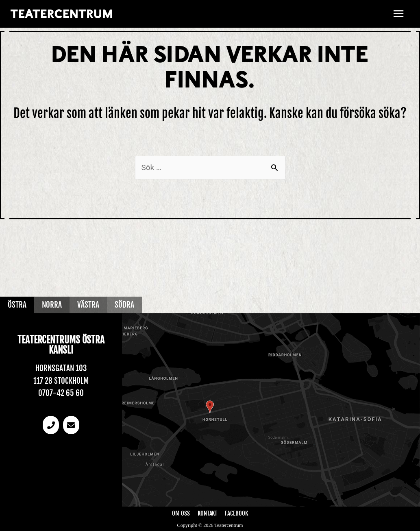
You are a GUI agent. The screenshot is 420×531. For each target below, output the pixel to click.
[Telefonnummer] (51, 425)
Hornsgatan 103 (61, 368)
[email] (71, 425)
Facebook (236, 513)
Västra (88, 305)
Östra (17, 305)
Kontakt (207, 513)
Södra (124, 305)
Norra (52, 305)
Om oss (181, 513)
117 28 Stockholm (61, 381)
